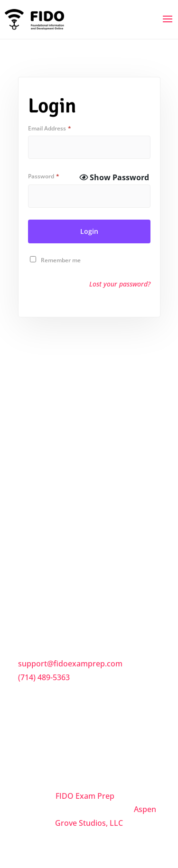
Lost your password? (120, 284)
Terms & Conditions (55, 535)
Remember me (61, 260)
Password (44, 176)
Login (89, 231)
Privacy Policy (43, 554)
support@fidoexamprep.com (70, 664)
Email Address (50, 128)
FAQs (28, 515)
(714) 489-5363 (44, 677)
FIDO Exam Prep (85, 796)
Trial (27, 574)
